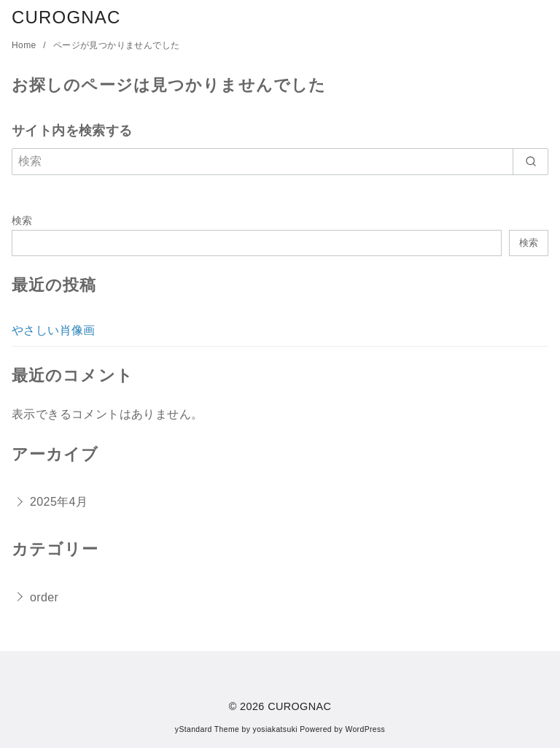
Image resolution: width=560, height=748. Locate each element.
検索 (22, 220)
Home (25, 45)
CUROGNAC (66, 17)
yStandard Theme (207, 729)
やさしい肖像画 (54, 330)
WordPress (365, 729)
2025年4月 (59, 502)
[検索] (280, 161)
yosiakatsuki (275, 729)
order (44, 597)
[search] (530, 161)
